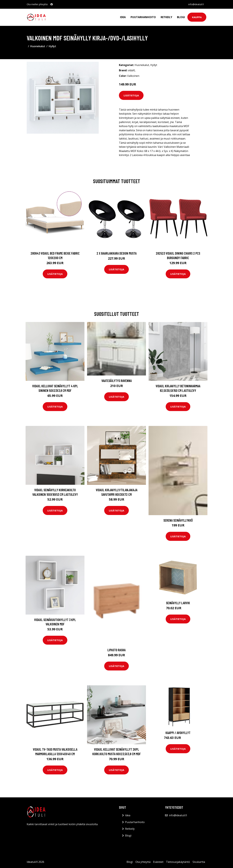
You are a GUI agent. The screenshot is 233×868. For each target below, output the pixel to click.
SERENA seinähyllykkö (178, 520)
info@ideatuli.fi (196, 4)
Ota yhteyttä (143, 862)
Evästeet (158, 862)
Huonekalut (38, 46)
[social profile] (52, 4)
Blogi (181, 17)
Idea (123, 17)
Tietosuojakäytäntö (178, 862)
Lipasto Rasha (116, 650)
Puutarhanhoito (143, 17)
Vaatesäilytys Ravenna (117, 381)
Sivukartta (199, 862)
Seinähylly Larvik (178, 603)
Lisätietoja (131, 95)
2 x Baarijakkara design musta (117, 253)
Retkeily (166, 17)
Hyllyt (52, 46)
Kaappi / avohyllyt (178, 733)
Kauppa (197, 17)
